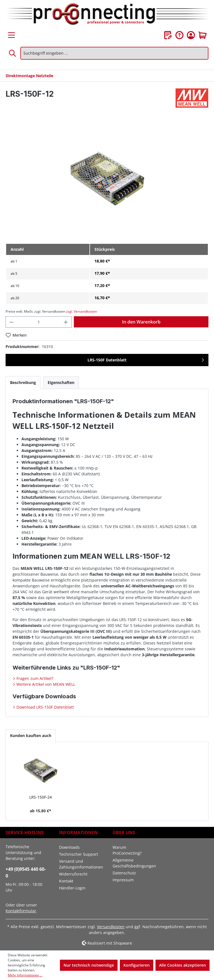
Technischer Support (79, 854)
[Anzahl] (39, 322)
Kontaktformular (21, 911)
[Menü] (11, 35)
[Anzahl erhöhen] (66, 322)
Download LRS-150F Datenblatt (45, 707)
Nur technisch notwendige (89, 965)
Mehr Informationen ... (25, 975)
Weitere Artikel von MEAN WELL (45, 684)
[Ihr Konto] (191, 35)
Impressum (123, 880)
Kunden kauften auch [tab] (31, 735)
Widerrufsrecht (73, 874)
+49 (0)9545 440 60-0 (26, 872)
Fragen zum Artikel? (34, 678)
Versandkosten (111, 927)
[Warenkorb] (203, 35)
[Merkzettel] (168, 35)
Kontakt (66, 881)
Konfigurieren (137, 965)
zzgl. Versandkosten (82, 311)
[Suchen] (13, 53)
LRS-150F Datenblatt (107, 360)
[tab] (23, 382)
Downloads (69, 847)
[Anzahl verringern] (11, 322)
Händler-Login (72, 888)
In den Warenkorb (141, 322)
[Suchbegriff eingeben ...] (114, 53)
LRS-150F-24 (41, 797)
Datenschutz (124, 873)
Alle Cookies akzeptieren (183, 965)
